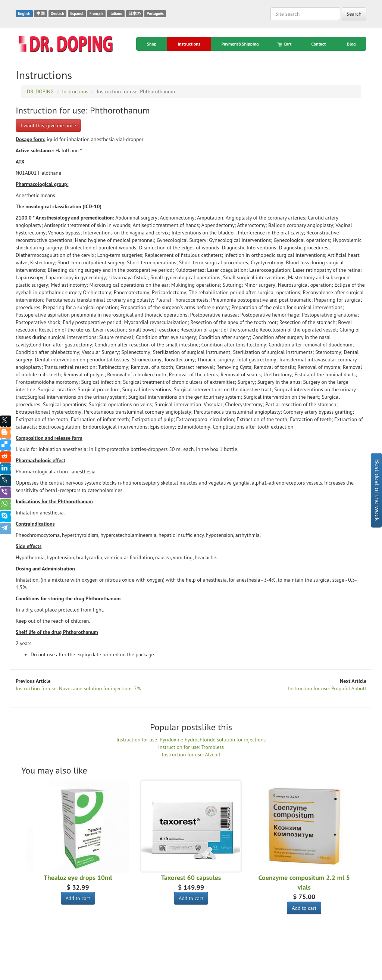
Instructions (189, 44)
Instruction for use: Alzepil (191, 755)
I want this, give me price (48, 125)
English (24, 13)
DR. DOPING (48, 977)
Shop (152, 44)
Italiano (116, 13)
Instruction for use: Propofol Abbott (327, 688)
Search (354, 14)
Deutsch (57, 13)
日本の (134, 13)
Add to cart (78, 898)
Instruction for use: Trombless (191, 747)
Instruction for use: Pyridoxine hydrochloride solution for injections (191, 740)
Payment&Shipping (240, 44)
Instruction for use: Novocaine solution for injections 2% (78, 688)
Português (155, 13)
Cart (285, 44)
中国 (41, 13)
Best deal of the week (377, 490)
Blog (351, 44)
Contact (318, 44)
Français (96, 13)
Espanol (77, 13)
